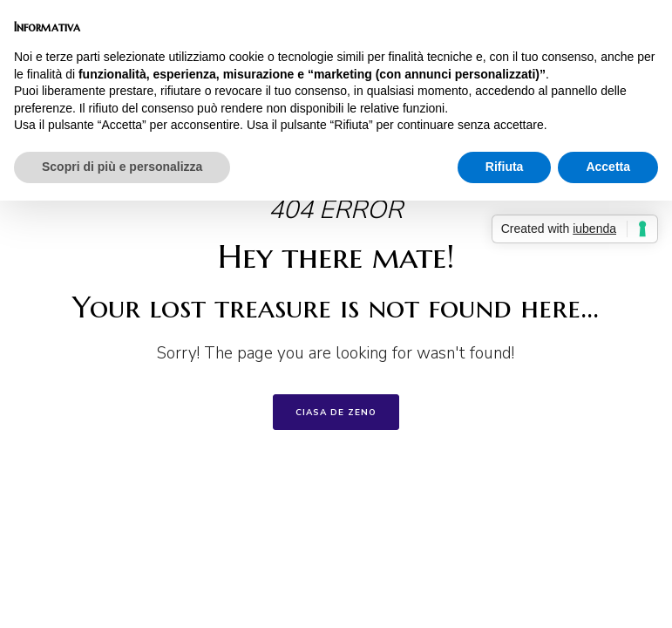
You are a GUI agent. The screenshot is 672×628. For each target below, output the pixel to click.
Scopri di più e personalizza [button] (122, 167)
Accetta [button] (608, 167)
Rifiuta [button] (505, 167)
